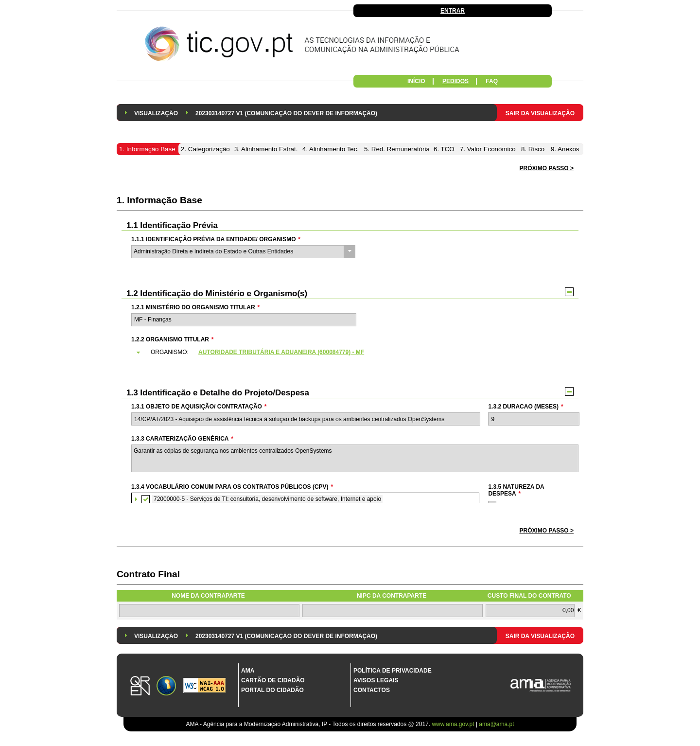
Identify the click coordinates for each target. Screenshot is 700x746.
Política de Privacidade (393, 671)
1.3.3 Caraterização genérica (182, 439)
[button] (547, 531)
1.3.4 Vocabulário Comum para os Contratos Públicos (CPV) (232, 487)
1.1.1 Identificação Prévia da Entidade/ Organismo (216, 239)
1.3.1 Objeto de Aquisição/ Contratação (199, 407)
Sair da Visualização (540, 113)
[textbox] (244, 320)
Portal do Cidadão (272, 690)
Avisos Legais (376, 680)
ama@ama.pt (496, 724)
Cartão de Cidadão (273, 680)
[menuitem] (156, 113)
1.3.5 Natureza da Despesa (516, 490)
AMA (248, 671)
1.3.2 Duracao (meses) (525, 407)
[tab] (354, 353)
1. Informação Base (159, 200)
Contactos (372, 690)
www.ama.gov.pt (454, 724)
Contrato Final (148, 574)
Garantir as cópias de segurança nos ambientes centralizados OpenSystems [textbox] (355, 458)
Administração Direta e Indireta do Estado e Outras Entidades (213, 251)
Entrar (453, 11)
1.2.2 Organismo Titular (172, 339)
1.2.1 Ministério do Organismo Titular (195, 307)
